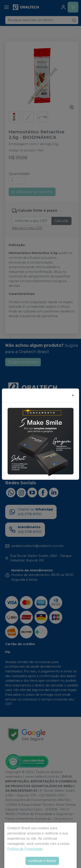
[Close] (73, 395)
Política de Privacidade (25, 849)
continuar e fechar (42, 861)
